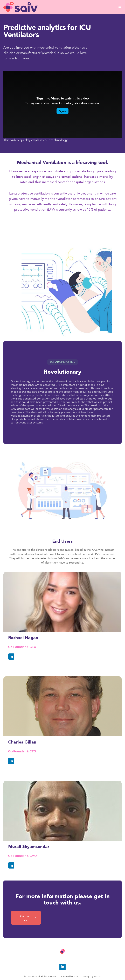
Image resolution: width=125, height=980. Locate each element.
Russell (97, 976)
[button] (120, 7)
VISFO (76, 976)
